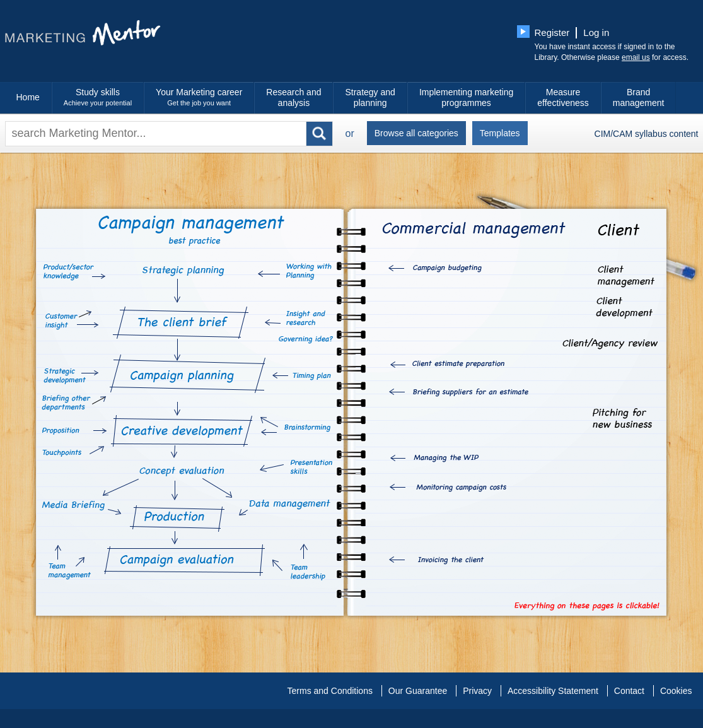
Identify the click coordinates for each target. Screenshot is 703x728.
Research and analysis (293, 97)
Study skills (98, 98)
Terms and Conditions (330, 691)
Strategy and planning (370, 97)
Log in (596, 32)
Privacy (477, 691)
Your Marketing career (199, 98)
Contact (629, 691)
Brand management (639, 97)
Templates (500, 133)
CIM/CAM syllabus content (647, 134)
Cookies (676, 691)
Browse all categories (416, 133)
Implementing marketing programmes (466, 97)
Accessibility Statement (553, 691)
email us (636, 57)
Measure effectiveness (563, 97)
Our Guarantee (418, 691)
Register (552, 32)
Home (28, 97)
